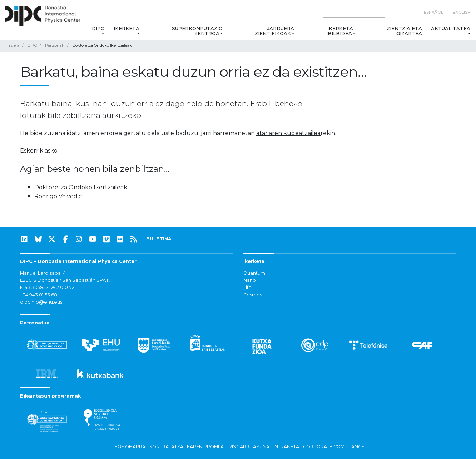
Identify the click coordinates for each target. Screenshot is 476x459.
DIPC (98, 28)
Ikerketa (127, 28)
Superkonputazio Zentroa (197, 31)
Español (433, 12)
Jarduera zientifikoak (274, 31)
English (462, 12)
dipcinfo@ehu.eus (41, 302)
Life (247, 287)
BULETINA (159, 239)
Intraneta (286, 447)
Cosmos (253, 295)
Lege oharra (129, 447)
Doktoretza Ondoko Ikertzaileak (81, 187)
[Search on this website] (354, 12)
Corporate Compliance (334, 447)
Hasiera (12, 45)
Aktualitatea (451, 28)
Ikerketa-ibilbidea (341, 31)
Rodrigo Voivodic (58, 196)
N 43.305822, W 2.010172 (47, 287)
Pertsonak (55, 45)
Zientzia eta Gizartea (404, 31)
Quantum (254, 273)
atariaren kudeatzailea (288, 133)
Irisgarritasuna (249, 447)
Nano (250, 280)
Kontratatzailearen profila (187, 447)
